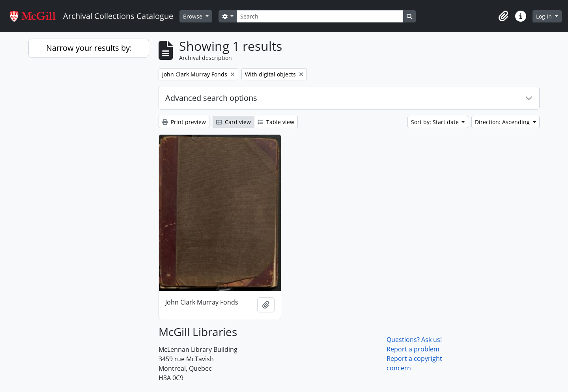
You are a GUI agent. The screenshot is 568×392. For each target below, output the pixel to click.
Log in (545, 16)
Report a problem (413, 349)
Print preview (184, 122)
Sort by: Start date (436, 122)
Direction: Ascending (503, 122)
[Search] (320, 16)
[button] (503, 16)
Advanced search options (211, 98)
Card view (234, 122)
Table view (276, 122)
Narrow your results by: (89, 48)
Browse (193, 16)
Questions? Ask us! (414, 340)
